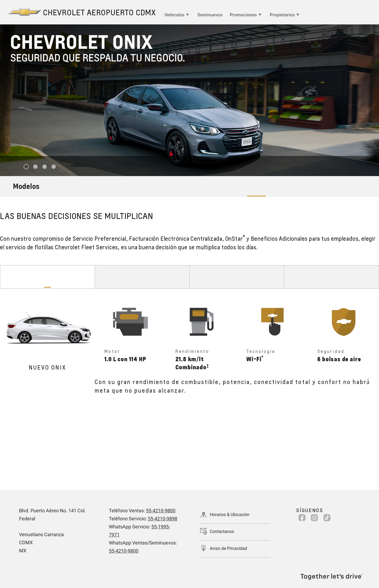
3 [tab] (44, 167)
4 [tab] (54, 167)
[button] (208, 366)
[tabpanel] (189, 100)
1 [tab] (26, 167)
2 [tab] (35, 167)
